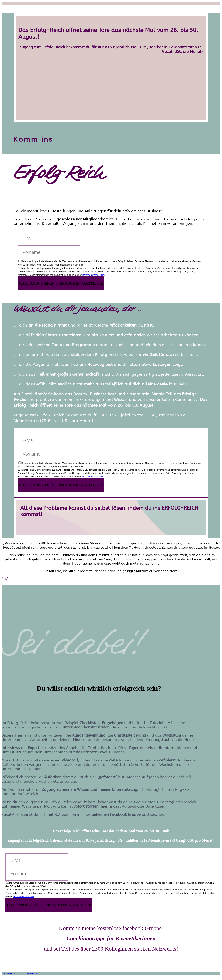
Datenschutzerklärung (93, 275)
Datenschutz (33, 973)
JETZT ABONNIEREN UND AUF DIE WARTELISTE (61, 283)
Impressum (8, 973)
